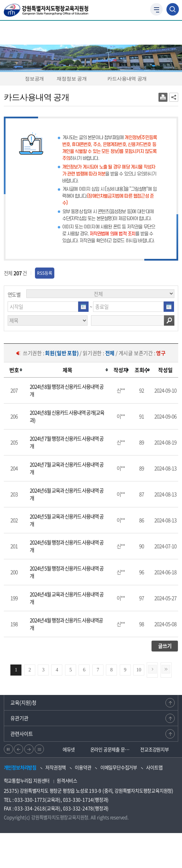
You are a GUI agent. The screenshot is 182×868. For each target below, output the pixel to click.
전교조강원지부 (154, 749)
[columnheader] (14, 370)
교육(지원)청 (23, 703)
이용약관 (83, 767)
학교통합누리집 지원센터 (27, 780)
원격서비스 (67, 780)
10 (139, 670)
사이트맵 (154, 767)
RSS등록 (45, 273)
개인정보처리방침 (20, 767)
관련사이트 (22, 734)
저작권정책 (56, 767)
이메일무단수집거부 (119, 767)
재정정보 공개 (75, 79)
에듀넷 (69, 749)
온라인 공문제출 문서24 (112, 749)
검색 (169, 320)
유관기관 (19, 718)
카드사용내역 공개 (130, 79)
